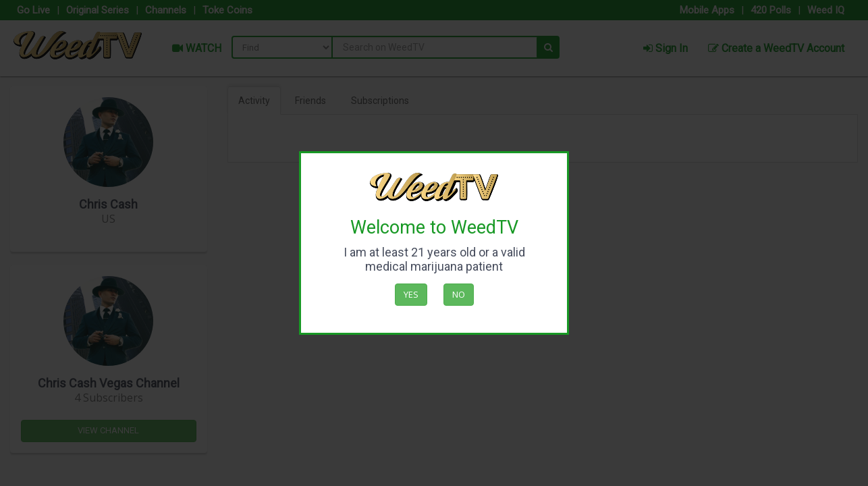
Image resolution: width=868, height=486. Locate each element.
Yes (411, 294)
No (459, 294)
